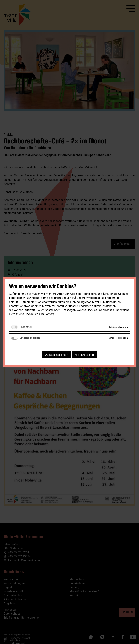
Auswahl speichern (57, 355)
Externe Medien (30, 338)
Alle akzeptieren (84, 355)
